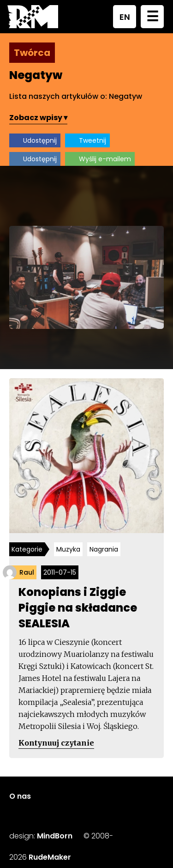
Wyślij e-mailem (105, 159)
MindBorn (55, 836)
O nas (20, 796)
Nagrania (104, 549)
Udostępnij (40, 140)
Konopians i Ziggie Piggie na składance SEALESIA (78, 608)
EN (125, 17)
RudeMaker (50, 857)
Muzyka (68, 549)
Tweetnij (92, 140)
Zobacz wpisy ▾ (38, 118)
